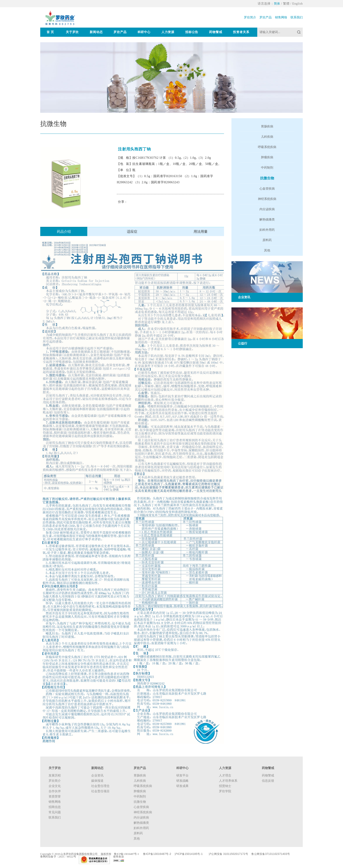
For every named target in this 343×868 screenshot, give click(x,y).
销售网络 (281, 17)
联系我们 (297, 17)
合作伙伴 (55, 791)
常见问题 (55, 812)
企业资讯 (97, 775)
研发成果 (182, 786)
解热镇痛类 (267, 220)
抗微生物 (267, 178)
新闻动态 (96, 32)
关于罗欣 (72, 32)
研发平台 (182, 775)
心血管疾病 (267, 189)
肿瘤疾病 (267, 157)
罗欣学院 (225, 791)
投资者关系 (241, 32)
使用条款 (119, 857)
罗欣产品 (266, 17)
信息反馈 (268, 781)
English (297, 4)
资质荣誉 (55, 797)
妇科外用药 (267, 230)
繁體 (286, 4)
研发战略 (182, 781)
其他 (267, 250)
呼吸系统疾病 (267, 147)
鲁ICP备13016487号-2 (157, 854)
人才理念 (225, 775)
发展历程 (55, 775)
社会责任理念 (100, 786)
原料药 (267, 240)
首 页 (50, 32)
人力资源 (168, 32)
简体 (277, 4)
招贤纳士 (225, 786)
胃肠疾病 (267, 126)
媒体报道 (97, 781)
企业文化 (55, 786)
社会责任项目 (100, 791)
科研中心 (144, 32)
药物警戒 (216, 32)
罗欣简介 (250, 17)
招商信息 (55, 807)
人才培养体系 (228, 781)
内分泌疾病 (267, 209)
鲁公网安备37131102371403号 (271, 854)
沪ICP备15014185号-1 (189, 854)
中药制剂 (267, 168)
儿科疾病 (267, 137)
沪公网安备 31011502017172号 (228, 854)
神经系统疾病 (267, 199)
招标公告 (192, 32)
